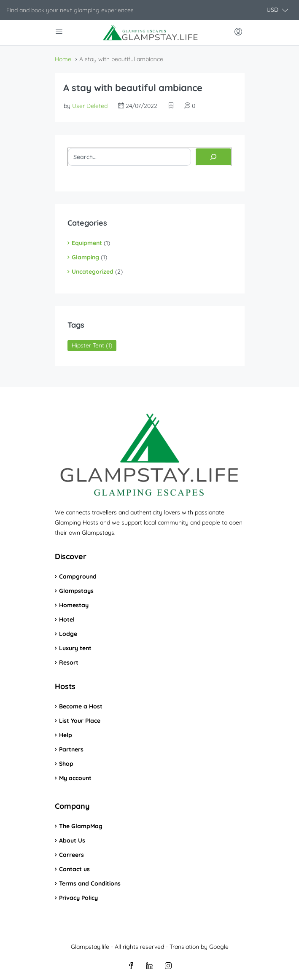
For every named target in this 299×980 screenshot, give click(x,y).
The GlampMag (81, 826)
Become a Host (81, 706)
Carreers (71, 855)
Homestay (74, 605)
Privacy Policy (78, 898)
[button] (277, 10)
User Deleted (90, 106)
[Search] (213, 157)
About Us (72, 840)
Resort (69, 662)
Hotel (67, 619)
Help (66, 735)
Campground (78, 576)
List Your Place (80, 721)
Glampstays (76, 591)
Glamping (85, 257)
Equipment (87, 243)
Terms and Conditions (90, 883)
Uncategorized (93, 272)
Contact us (74, 869)
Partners (71, 749)
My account (75, 778)
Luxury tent (75, 648)
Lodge (68, 634)
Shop (66, 764)
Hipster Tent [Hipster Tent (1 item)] (92, 345)
